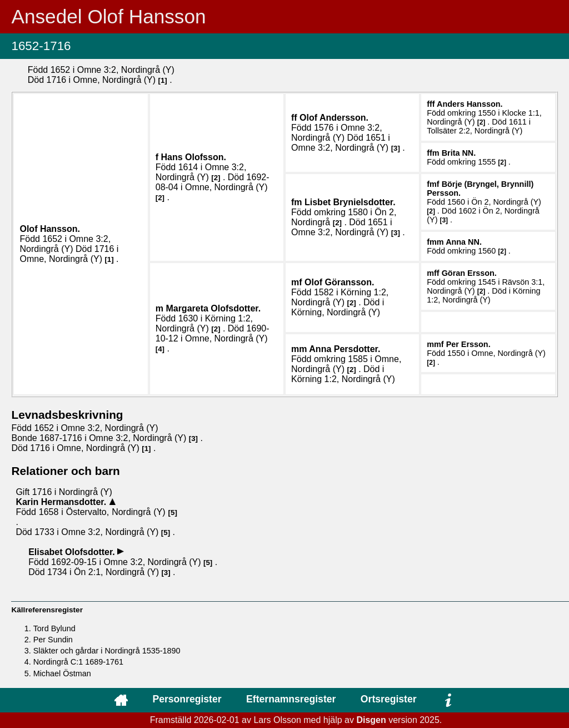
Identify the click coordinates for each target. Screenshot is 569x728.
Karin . (62, 502)
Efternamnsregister (291, 699)
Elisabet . (73, 552)
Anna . (464, 242)
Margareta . (213, 308)
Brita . (459, 153)
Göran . (469, 273)
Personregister (187, 699)
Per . (468, 344)
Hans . (194, 157)
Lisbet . (350, 202)
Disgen (371, 720)
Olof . (49, 229)
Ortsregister (389, 699)
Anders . (470, 104)
